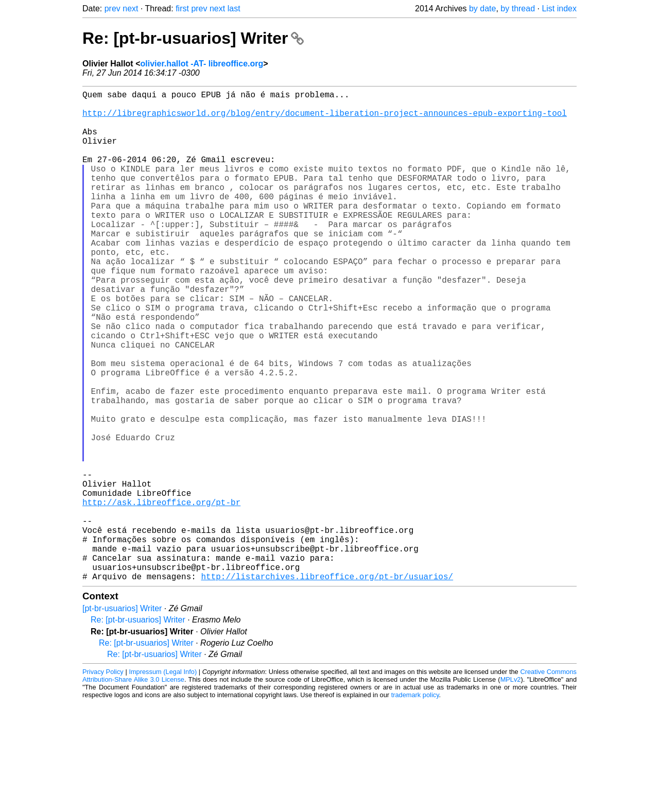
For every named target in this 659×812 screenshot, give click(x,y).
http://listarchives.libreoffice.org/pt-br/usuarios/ (327, 685)
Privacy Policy (103, 781)
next (130, 8)
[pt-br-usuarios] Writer (122, 718)
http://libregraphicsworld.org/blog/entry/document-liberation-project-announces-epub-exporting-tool (325, 119)
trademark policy (415, 804)
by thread (518, 8)
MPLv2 (511, 789)
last (234, 8)
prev (112, 8)
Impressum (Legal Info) (163, 781)
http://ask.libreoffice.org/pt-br (161, 595)
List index (559, 8)
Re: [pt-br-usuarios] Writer (193, 38)
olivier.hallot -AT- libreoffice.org (202, 64)
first (182, 8)
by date (482, 8)
